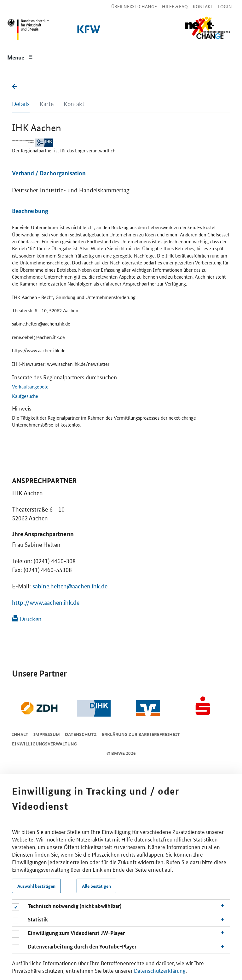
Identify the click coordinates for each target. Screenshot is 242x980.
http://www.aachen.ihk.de (46, 603)
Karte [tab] (47, 104)
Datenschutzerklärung (160, 970)
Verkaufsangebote (30, 386)
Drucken (27, 619)
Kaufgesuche (25, 396)
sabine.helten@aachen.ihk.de (70, 586)
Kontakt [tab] (74, 104)
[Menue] (20, 57)
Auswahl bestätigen (36, 886)
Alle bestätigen (96, 886)
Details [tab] (21, 104)
